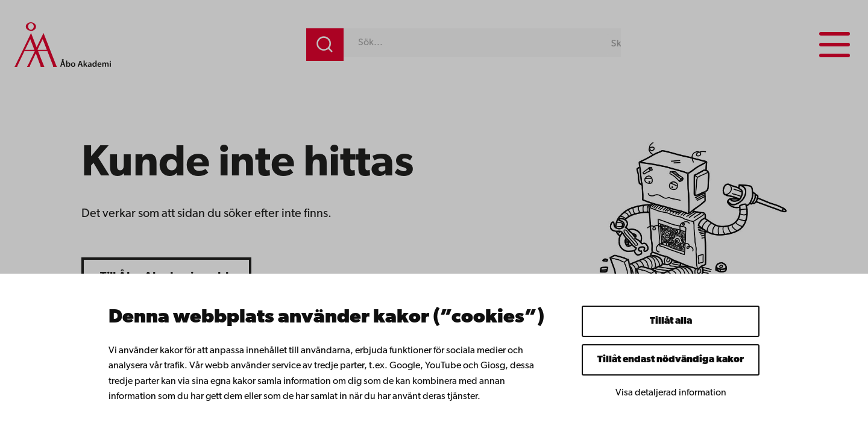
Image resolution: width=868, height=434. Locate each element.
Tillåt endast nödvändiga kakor (671, 360)
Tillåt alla (671, 321)
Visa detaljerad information (671, 393)
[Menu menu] (835, 45)
